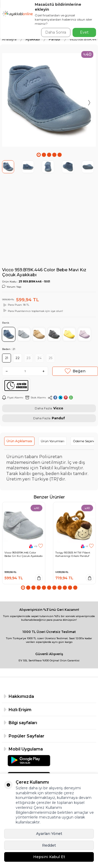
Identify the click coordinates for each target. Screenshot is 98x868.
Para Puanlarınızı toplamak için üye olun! (33, 311)
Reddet (49, 845)
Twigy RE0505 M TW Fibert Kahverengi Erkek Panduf (73, 554)
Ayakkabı (33, 39)
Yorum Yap (12, 287)
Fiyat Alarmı (13, 398)
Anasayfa (9, 39)
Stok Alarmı (36, 398)
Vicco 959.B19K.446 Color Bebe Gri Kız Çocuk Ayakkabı (24, 554)
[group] (49, 100)
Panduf (55, 39)
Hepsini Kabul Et (49, 857)
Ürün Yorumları (53, 441)
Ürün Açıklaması (19, 441)
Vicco (58, 408)
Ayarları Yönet (49, 834)
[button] (39, 155)
